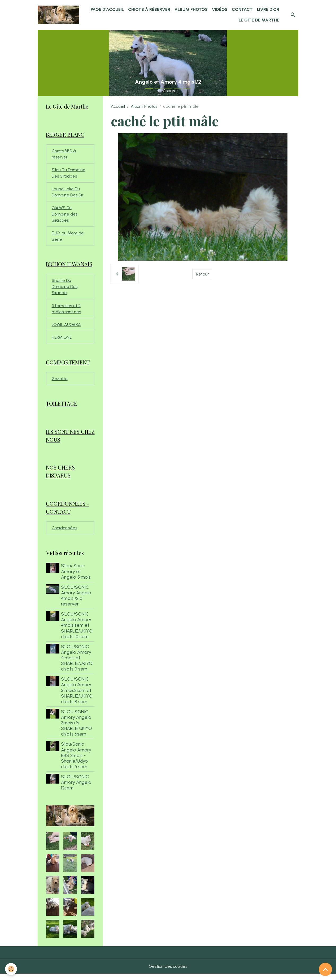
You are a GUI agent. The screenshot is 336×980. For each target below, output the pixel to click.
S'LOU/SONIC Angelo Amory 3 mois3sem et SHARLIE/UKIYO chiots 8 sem (77, 696)
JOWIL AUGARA (67, 328)
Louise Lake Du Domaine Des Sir (68, 193)
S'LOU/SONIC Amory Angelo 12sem (77, 788)
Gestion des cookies (168, 972)
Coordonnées (65, 534)
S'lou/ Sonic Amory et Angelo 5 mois (76, 577)
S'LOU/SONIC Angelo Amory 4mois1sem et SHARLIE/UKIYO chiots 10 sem (77, 631)
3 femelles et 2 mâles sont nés (66, 312)
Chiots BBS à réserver (64, 155)
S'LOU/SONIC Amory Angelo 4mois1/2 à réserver (77, 601)
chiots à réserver (149, 9)
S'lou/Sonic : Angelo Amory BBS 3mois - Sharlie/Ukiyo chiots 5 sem (77, 761)
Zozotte (60, 383)
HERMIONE (62, 341)
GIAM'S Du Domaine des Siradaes (65, 216)
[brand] (59, 15)
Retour (202, 274)
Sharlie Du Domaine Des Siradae (65, 290)
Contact (242, 9)
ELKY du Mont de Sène (68, 238)
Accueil (118, 106)
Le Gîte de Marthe (259, 20)
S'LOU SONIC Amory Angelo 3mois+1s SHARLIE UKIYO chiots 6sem (77, 729)
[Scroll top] (325, 969)
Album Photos (191, 9)
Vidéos (220, 9)
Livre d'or (268, 9)
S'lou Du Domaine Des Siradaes (69, 174)
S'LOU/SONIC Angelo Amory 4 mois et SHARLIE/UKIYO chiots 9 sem (77, 664)
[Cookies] (11, 969)
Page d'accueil (107, 9)
